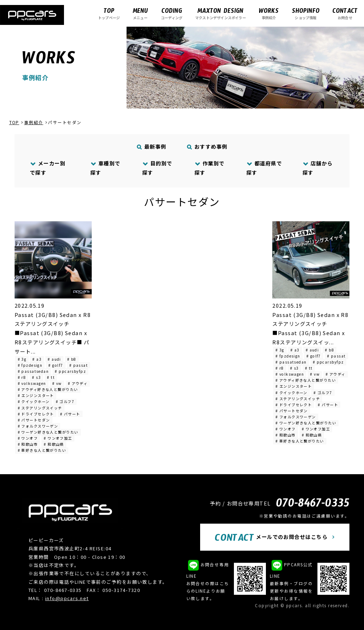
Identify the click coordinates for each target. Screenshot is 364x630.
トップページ (109, 13)
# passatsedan (33, 371)
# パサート (70, 414)
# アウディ (78, 383)
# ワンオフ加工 (58, 438)
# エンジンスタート (36, 395)
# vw (57, 383)
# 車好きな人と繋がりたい (42, 450)
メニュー (140, 13)
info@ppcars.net (67, 598)
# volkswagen (32, 383)
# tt (51, 377)
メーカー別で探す (48, 168)
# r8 (22, 377)
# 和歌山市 (28, 444)
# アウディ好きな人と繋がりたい (48, 389)
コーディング (172, 13)
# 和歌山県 (54, 444)
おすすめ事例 (207, 146)
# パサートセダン (34, 420)
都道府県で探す (264, 168)
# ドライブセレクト (36, 414)
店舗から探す (318, 168)
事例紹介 (269, 13)
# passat (79, 365)
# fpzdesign (30, 365)
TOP (14, 122)
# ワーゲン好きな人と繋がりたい (48, 432)
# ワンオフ (28, 438)
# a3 (37, 359)
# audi (54, 359)
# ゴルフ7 (65, 401)
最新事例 (152, 146)
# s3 (36, 377)
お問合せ (345, 13)
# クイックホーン (34, 401)
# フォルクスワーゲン (38, 426)
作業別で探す (210, 168)
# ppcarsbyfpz (70, 371)
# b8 (72, 359)
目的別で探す (157, 168)
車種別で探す (105, 168)
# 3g (22, 359)
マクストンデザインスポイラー (221, 13)
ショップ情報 (306, 13)
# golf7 (56, 365)
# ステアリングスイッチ (40, 408)
